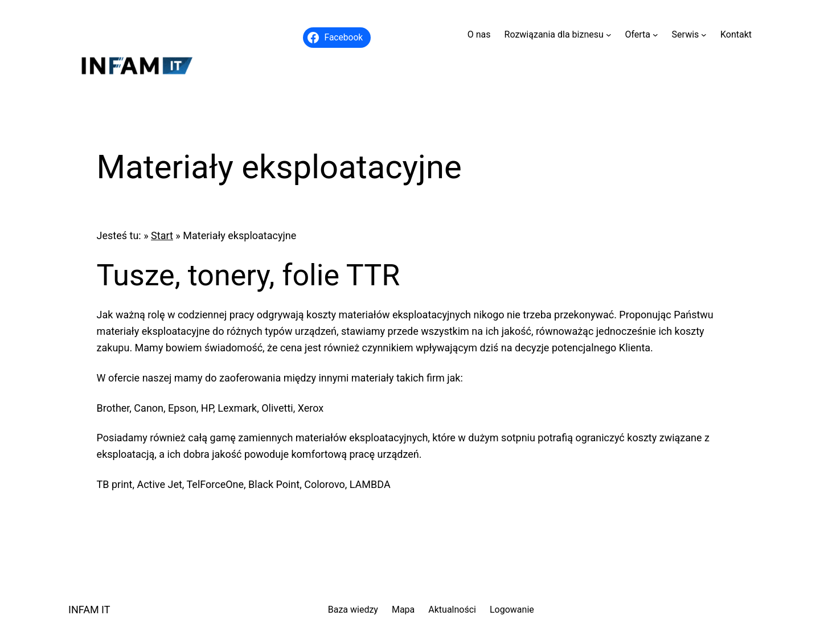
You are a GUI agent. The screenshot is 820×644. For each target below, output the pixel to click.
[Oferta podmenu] (655, 35)
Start (162, 235)
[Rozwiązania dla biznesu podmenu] (609, 35)
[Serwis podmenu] (704, 35)
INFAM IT (89, 610)
